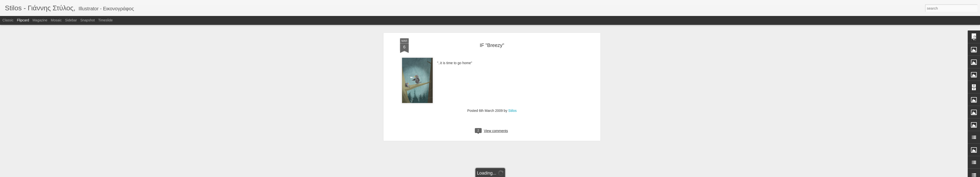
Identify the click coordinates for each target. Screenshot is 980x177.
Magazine (40, 20)
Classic (8, 20)
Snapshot (88, 20)
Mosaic (56, 20)
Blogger (505, 174)
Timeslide (105, 20)
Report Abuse (520, 174)
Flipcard (23, 20)
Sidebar (71, 20)
